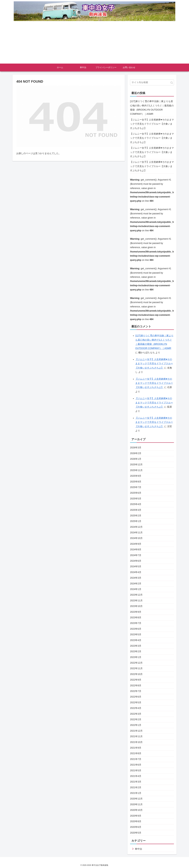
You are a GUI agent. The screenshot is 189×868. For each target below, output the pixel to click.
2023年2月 (136, 651)
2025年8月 (136, 482)
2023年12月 (136, 595)
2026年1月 (136, 459)
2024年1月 (136, 589)
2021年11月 (136, 736)
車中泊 (138, 849)
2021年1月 (136, 793)
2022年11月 (136, 668)
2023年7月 (136, 623)
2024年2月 (136, 584)
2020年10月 (136, 810)
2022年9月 (136, 680)
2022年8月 (136, 686)
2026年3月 (136, 448)
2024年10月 (136, 538)
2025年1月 (136, 521)
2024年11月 (136, 533)
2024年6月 (136, 561)
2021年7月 (136, 759)
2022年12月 (136, 663)
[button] (172, 83)
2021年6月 (136, 765)
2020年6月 (136, 827)
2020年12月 (136, 799)
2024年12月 (136, 527)
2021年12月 (136, 731)
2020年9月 (136, 816)
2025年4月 (136, 504)
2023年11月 (136, 601)
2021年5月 (136, 770)
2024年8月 (136, 550)
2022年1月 (136, 725)
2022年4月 (136, 708)
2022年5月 (136, 702)
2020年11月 (136, 804)
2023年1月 (136, 657)
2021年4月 (136, 776)
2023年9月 (136, 612)
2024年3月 (136, 578)
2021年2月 (136, 787)
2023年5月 (136, 634)
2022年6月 (136, 697)
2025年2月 (136, 516)
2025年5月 (136, 499)
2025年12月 (136, 465)
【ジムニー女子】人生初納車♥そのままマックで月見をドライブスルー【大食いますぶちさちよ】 (152, 124)
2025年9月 (136, 476)
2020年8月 (136, 821)
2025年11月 (136, 470)
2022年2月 (136, 719)
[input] (152, 82)
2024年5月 (136, 566)
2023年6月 (136, 629)
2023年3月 (136, 646)
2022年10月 (136, 674)
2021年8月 (136, 753)
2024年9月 (136, 544)
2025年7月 (136, 487)
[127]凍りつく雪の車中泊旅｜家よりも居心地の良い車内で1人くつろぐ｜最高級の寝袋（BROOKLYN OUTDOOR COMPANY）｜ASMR (152, 108)
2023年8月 (136, 618)
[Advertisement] (94, 44)
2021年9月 (136, 748)
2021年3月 (136, 782)
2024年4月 (136, 572)
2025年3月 (136, 510)
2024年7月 (136, 555)
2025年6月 (136, 493)
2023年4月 (136, 640)
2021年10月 (136, 742)
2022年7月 (136, 691)
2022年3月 (136, 714)
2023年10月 (136, 606)
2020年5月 (136, 833)
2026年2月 (136, 453)
